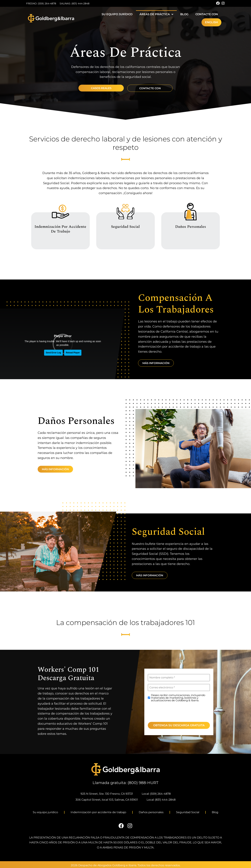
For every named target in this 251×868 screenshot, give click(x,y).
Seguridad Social (125, 227)
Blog (184, 14)
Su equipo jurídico (117, 14)
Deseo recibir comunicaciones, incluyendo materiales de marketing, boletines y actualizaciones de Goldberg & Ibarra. (178, 698)
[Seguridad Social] (125, 212)
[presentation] (174, 711)
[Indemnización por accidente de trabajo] (60, 212)
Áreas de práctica (156, 14)
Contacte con (207, 14)
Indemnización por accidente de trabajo (60, 229)
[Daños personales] (191, 212)
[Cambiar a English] (211, 22)
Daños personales (191, 227)
